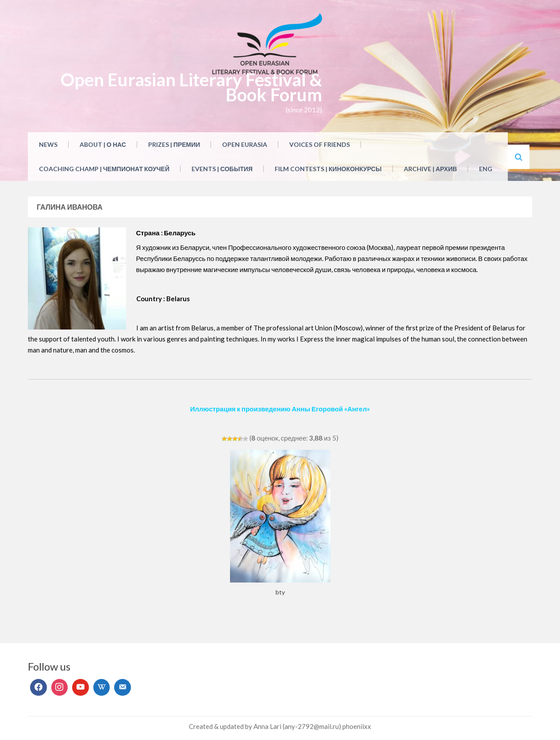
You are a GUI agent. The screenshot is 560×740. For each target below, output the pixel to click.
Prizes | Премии (174, 144)
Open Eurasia (245, 144)
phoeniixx (357, 726)
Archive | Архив (430, 169)
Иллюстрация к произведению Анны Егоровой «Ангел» (280, 409)
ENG (486, 169)
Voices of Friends (320, 144)
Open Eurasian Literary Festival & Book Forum (191, 87)
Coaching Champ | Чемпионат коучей (104, 169)
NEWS (48, 144)
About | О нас (103, 144)
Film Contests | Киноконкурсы (328, 169)
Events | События (222, 169)
